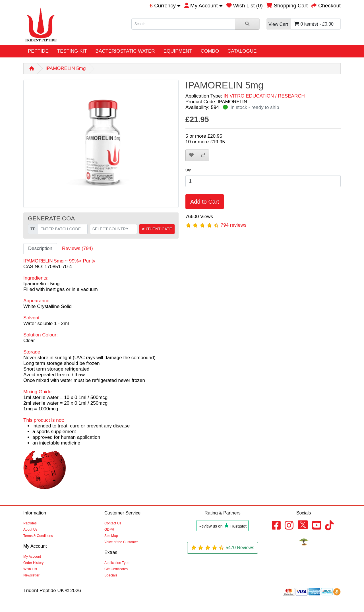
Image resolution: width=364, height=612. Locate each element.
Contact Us (113, 523)
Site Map (111, 536)
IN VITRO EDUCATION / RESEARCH (264, 96)
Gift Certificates (116, 569)
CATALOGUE (242, 51)
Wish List (30, 569)
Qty (188, 170)
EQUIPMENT (178, 51)
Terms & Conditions (38, 536)
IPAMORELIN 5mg (66, 68)
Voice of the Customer (121, 542)
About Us (30, 530)
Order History (33, 563)
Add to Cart (205, 202)
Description (40, 248)
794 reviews (234, 225)
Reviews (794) (77, 248)
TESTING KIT (72, 51)
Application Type (117, 563)
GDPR (109, 530)
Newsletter (31, 575)
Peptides (30, 523)
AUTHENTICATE (157, 229)
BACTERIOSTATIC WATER (125, 51)
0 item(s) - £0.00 (300, 24)
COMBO (210, 51)
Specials (111, 575)
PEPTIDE (38, 51)
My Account (32, 557)
